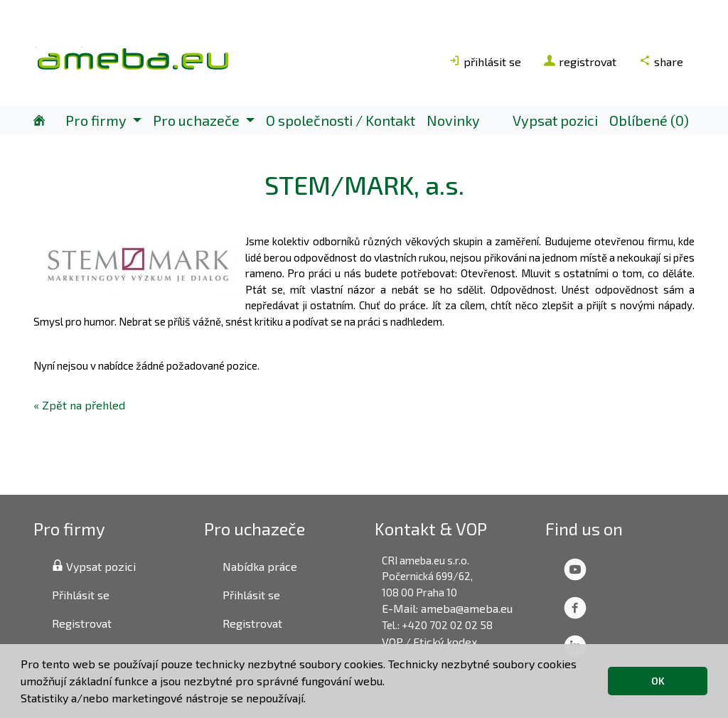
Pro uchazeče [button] (198, 120)
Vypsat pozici (555, 120)
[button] (311, 700)
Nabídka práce (260, 566)
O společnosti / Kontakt (341, 120)
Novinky (453, 120)
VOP (392, 642)
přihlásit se (485, 61)
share (661, 61)
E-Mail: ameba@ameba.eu (447, 608)
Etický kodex (445, 642)
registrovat (580, 61)
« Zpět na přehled (79, 405)
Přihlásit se (81, 595)
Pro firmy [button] (97, 120)
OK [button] (658, 681)
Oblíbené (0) (649, 120)
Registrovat (82, 623)
